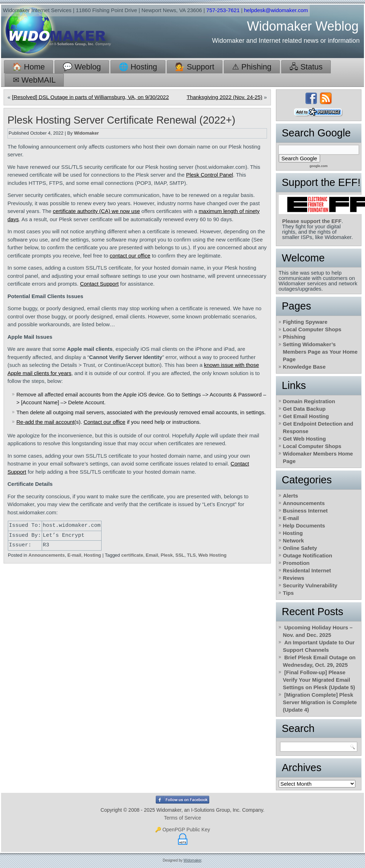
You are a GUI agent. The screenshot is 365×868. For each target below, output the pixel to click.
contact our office (130, 256)
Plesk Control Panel (210, 175)
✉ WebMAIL (34, 80)
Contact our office (104, 422)
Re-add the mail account (45, 422)
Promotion (296, 563)
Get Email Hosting (306, 416)
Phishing (294, 337)
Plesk (167, 555)
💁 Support (195, 67)
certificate (132, 555)
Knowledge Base (304, 367)
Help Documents (304, 526)
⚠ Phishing (252, 67)
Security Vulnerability (310, 585)
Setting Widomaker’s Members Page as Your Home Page (320, 352)
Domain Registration (309, 401)
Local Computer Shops (312, 329)
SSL (180, 555)
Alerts (291, 496)
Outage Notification (308, 555)
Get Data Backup (304, 409)
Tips (289, 593)
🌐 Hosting (138, 67)
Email (152, 555)
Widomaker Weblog (303, 26)
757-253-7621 (223, 10)
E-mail (74, 555)
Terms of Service (182, 818)
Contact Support (99, 284)
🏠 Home (29, 67)
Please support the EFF (312, 221)
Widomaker (86, 133)
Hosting (92, 555)
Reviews (294, 578)
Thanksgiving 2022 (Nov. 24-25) (225, 97)
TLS (192, 555)
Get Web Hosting (305, 439)
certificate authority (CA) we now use (96, 211)
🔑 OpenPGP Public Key (182, 830)
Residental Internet (307, 570)
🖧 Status (306, 67)
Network (294, 540)
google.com (318, 166)
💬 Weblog (82, 67)
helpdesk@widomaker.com (276, 10)
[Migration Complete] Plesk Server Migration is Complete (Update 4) (320, 702)
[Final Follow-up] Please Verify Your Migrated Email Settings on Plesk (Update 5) (319, 680)
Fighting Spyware (305, 322)
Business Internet (305, 511)
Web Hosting (212, 555)
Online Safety (300, 548)
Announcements (47, 555)
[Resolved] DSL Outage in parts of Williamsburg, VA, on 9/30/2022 (91, 97)
